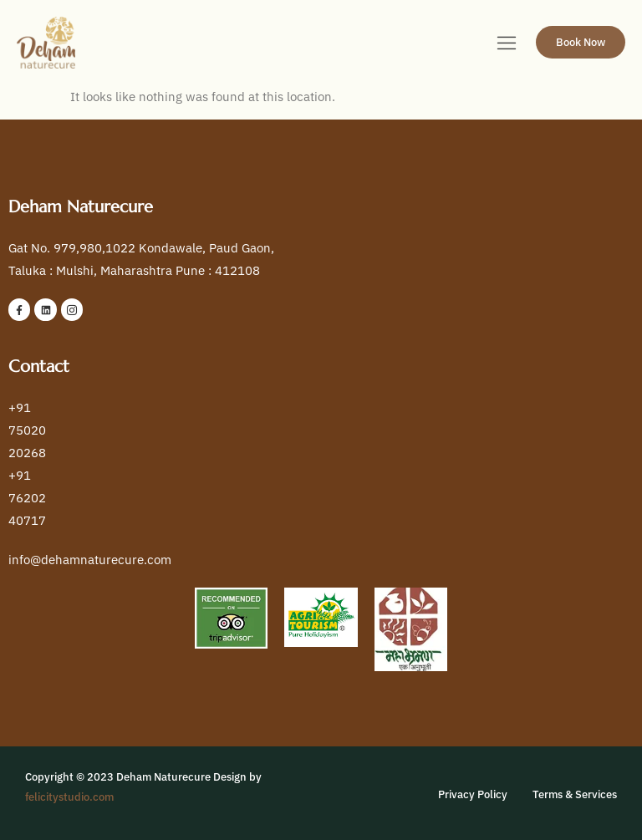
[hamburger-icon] (507, 44)
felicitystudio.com (69, 797)
